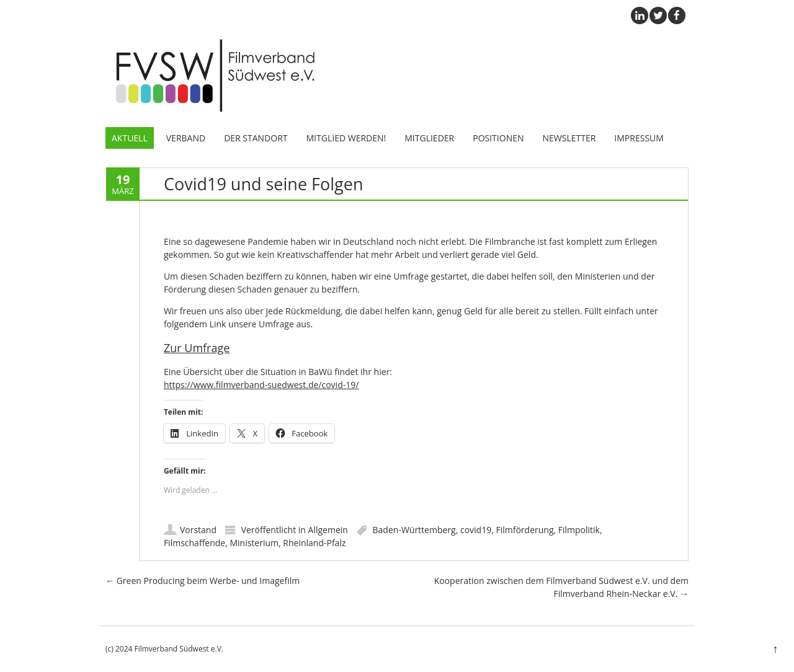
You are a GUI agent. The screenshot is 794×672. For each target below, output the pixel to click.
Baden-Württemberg (414, 530)
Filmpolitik (579, 530)
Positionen (498, 138)
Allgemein (328, 530)
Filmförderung (524, 530)
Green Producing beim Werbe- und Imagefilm (203, 581)
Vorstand (198, 530)
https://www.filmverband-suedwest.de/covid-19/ (261, 385)
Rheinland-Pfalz (314, 543)
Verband (186, 138)
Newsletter (569, 138)
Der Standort (256, 138)
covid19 (476, 530)
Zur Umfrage (197, 348)
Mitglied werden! (346, 138)
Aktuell (130, 138)
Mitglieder (429, 138)
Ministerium (254, 543)
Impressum (639, 138)
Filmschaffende (194, 543)
